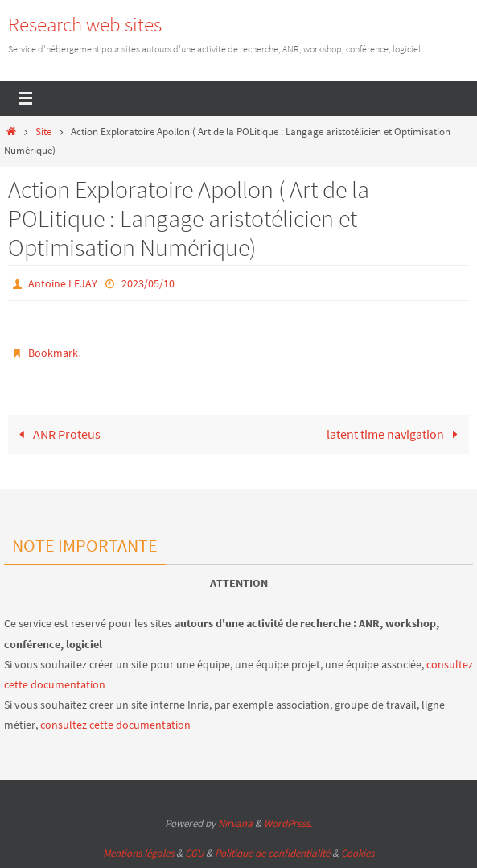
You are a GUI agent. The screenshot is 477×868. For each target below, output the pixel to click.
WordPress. (288, 823)
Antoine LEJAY (63, 283)
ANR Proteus (57, 434)
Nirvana (235, 823)
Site (43, 132)
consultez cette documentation (115, 725)
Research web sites (85, 24)
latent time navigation (396, 434)
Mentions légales (138, 853)
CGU (194, 853)
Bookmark (53, 353)
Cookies (358, 853)
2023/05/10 (148, 283)
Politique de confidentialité (272, 853)
